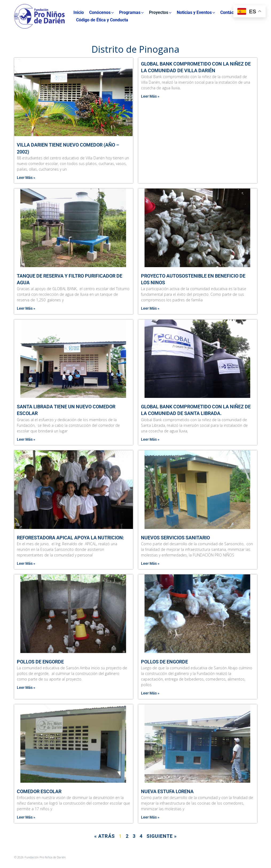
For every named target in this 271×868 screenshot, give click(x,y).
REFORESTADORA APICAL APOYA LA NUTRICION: (70, 538)
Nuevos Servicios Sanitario (175, 538)
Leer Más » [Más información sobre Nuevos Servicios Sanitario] (150, 563)
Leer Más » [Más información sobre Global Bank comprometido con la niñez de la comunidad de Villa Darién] (150, 96)
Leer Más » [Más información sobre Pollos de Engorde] (26, 688)
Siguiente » (162, 836)
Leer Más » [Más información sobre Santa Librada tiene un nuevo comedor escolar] (26, 439)
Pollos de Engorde (40, 662)
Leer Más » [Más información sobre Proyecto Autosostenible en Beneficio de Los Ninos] (150, 308)
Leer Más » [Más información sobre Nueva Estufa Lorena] (150, 817)
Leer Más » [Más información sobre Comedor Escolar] (26, 817)
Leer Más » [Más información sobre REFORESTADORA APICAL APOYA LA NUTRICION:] (26, 563)
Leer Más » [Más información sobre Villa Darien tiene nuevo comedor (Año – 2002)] (26, 178)
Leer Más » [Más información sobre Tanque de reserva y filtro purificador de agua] (26, 308)
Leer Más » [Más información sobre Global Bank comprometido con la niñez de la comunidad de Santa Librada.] (150, 439)
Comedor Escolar (39, 791)
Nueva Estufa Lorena (167, 791)
